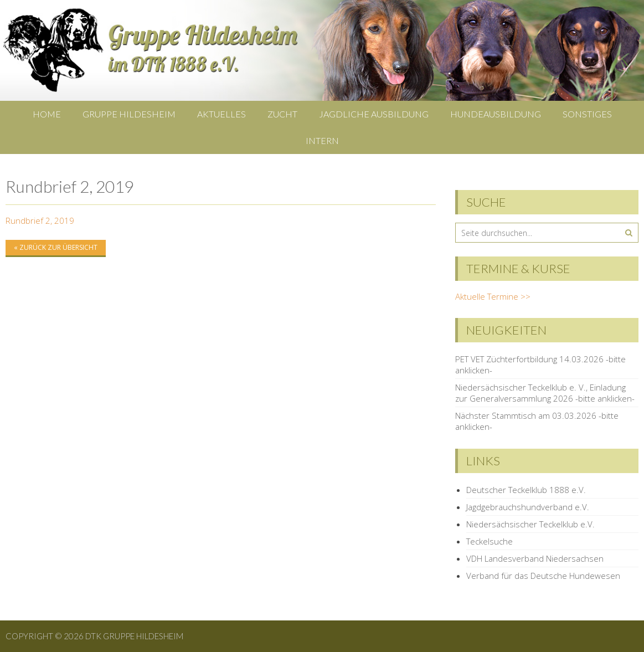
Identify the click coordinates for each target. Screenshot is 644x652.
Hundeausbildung (496, 114)
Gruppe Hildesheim (129, 114)
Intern (322, 140)
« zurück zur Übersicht (56, 247)
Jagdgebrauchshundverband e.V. (528, 507)
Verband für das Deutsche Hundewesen (543, 576)
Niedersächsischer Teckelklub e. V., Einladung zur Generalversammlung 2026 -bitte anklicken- (545, 393)
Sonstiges (587, 114)
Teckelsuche (490, 541)
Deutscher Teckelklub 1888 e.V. (526, 490)
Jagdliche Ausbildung (374, 114)
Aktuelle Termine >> (493, 296)
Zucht (282, 114)
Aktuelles (221, 114)
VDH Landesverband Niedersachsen (535, 558)
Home (47, 114)
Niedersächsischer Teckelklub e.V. (530, 524)
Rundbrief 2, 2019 (40, 220)
